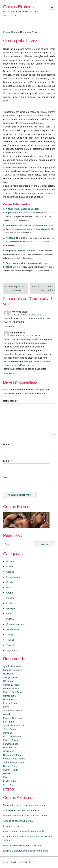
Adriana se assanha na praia (18, 821)
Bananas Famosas (13, 670)
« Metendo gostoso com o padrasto (15, 288)
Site (5, 477)
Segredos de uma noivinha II (21, 250)
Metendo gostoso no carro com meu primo (25, 816)
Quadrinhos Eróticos (14, 711)
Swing (10, 635)
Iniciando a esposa (13, 826)
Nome (7, 444)
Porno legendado (12, 736)
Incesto (10, 598)
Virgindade (12, 650)
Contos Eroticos (18, 7)
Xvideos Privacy (11, 740)
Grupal (10, 593)
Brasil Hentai (10, 781)
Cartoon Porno (11, 766)
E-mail (7, 461)
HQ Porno (8, 674)
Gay (9, 587)
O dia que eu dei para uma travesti (21, 810)
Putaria (10, 619)
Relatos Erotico (11, 688)
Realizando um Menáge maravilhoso (22, 845)
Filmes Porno (10, 703)
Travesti (10, 645)
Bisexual (11, 561)
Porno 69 (8, 733)
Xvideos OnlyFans (13, 692)
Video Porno (9, 729)
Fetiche (10, 582)
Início (6, 32)
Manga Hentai (10, 677)
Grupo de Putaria (12, 755)
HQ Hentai (9, 751)
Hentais (7, 773)
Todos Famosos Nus (14, 762)
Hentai (6, 714)
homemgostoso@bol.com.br (18, 365)
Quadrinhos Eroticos (14, 725)
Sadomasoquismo (16, 624)
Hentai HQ (9, 699)
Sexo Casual (13, 629)
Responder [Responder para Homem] (10, 373)
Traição (10, 640)
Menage (11, 608)
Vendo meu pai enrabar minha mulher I (27, 225)
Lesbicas (11, 603)
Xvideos (7, 777)
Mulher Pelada (11, 770)
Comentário (10, 401)
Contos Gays (10, 696)
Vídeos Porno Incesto (14, 759)
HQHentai (8, 681)
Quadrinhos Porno (13, 666)
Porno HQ (8, 784)
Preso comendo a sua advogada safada (24, 831)
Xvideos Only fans (12, 718)
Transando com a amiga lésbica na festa (24, 805)
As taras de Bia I (15, 238)
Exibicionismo (13, 577)
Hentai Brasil (10, 748)
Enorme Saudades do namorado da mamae (26, 851)
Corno (14, 32)
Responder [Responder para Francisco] (10, 326)
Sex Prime (8, 722)
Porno (6, 707)
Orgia (9, 614)
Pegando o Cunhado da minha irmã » (43, 288)
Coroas (10, 572)
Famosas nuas (11, 744)
